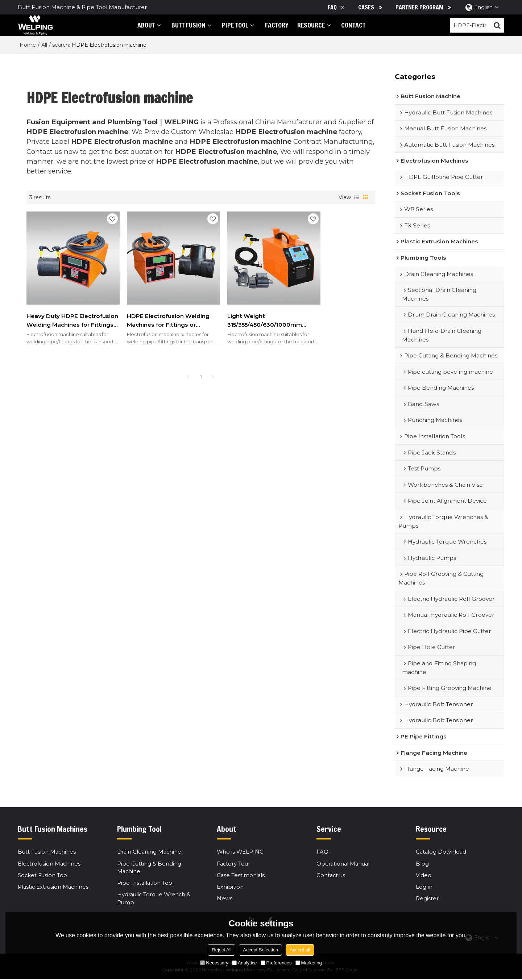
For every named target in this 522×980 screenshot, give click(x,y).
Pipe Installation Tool (146, 884)
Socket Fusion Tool (44, 876)
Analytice (245, 963)
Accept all (300, 950)
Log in (424, 888)
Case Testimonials (241, 876)
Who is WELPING (241, 853)
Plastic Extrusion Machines (54, 888)
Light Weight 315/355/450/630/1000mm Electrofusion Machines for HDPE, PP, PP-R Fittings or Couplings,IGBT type (244, 309)
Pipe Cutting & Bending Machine (149, 868)
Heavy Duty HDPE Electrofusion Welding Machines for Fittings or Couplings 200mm (61, 309)
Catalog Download (442, 853)
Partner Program (419, 7)
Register (427, 899)
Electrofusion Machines (50, 864)
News (225, 899)
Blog (422, 864)
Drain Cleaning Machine (150, 853)
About (141, 25)
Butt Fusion (183, 25)
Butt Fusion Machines (48, 853)
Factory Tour (234, 864)
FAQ (332, 7)
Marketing (309, 963)
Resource (306, 25)
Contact (349, 25)
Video (424, 876)
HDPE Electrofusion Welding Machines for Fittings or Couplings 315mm (147, 309)
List (357, 198)
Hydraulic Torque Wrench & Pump (155, 900)
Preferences (276, 963)
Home (28, 45)
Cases (366, 7)
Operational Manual (344, 864)
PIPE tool (230, 25)
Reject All (221, 950)
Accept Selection (260, 950)
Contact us (331, 876)
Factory (272, 25)
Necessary (214, 963)
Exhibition (230, 888)
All (44, 45)
